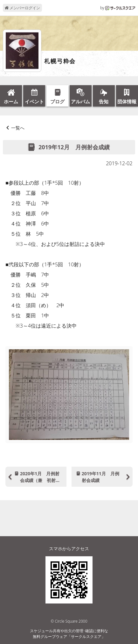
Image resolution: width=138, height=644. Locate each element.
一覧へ (18, 128)
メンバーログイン (22, 8)
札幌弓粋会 (60, 61)
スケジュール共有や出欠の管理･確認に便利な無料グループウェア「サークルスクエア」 (69, 634)
